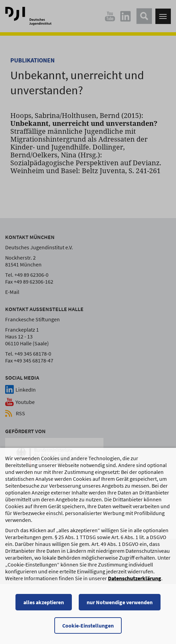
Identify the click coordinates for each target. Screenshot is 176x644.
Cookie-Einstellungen (88, 630)
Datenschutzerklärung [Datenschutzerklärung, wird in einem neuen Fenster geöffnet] (135, 583)
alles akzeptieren (44, 607)
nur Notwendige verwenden (120, 607)
